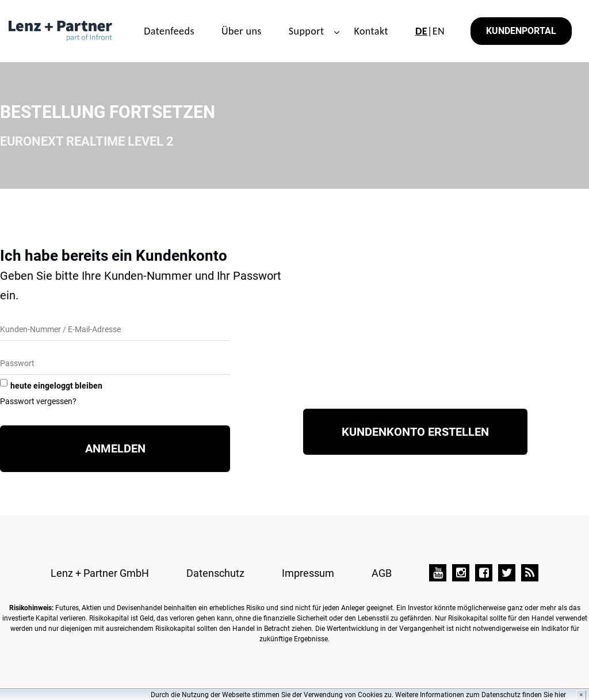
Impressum (308, 573)
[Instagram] (461, 573)
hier (560, 695)
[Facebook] (484, 573)
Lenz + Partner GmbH (100, 573)
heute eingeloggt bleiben (56, 386)
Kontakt (371, 31)
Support (307, 31)
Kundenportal (521, 31)
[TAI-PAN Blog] (530, 573)
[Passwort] (115, 364)
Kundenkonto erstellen (415, 432)
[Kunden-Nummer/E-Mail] (115, 330)
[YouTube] (438, 573)
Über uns (242, 31)
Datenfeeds (169, 31)
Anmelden (115, 448)
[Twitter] (507, 573)
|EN (430, 31)
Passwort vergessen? (38, 401)
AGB (382, 573)
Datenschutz (215, 573)
